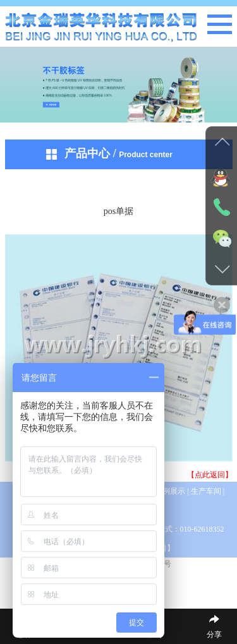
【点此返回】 (210, 475)
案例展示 (171, 491)
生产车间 (206, 491)
